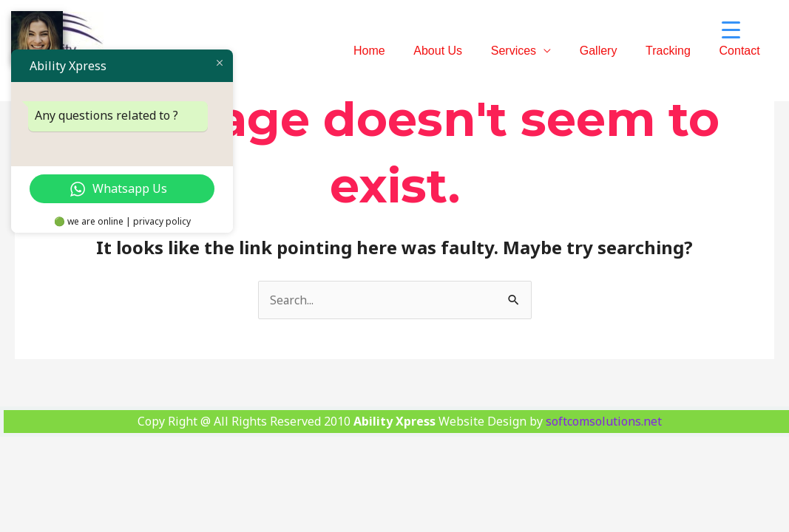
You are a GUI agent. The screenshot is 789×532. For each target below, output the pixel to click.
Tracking (675, 51)
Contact (742, 51)
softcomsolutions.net (604, 421)
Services (531, 51)
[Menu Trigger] (731, 30)
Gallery (610, 51)
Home (397, 51)
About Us (460, 51)
